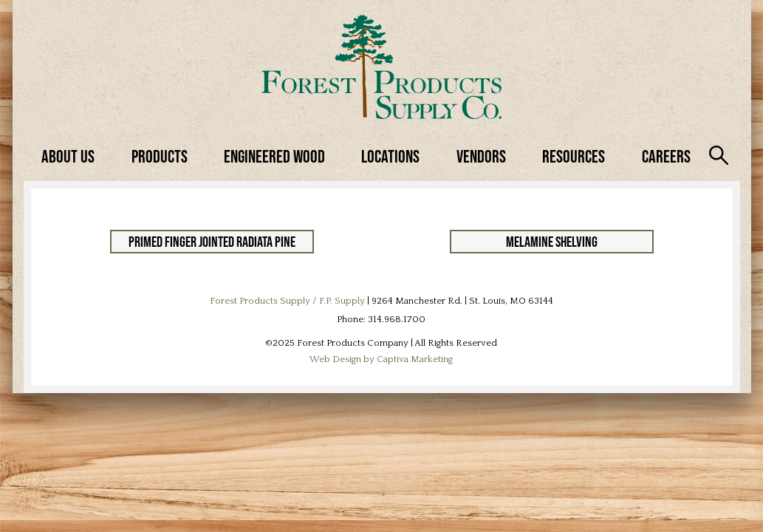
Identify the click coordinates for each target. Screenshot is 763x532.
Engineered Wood (274, 156)
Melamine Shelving (552, 242)
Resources (574, 156)
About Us (68, 156)
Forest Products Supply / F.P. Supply (287, 301)
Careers (666, 156)
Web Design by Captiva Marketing (381, 359)
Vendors (481, 156)
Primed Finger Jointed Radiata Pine (212, 242)
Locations (390, 156)
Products (160, 156)
